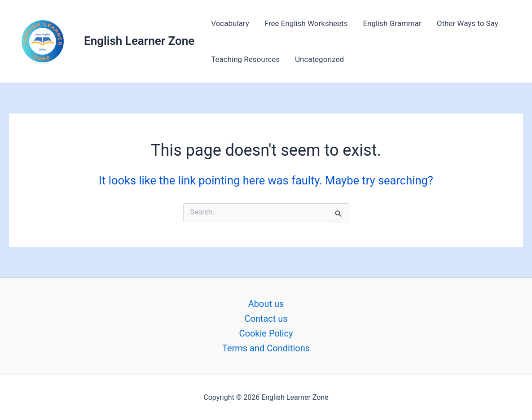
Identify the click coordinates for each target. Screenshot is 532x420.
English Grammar (392, 23)
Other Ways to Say (468, 23)
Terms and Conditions (266, 348)
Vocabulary (230, 23)
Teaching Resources (245, 59)
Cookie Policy (266, 333)
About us (266, 304)
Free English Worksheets (306, 23)
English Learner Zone (139, 41)
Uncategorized (319, 59)
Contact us (266, 319)
